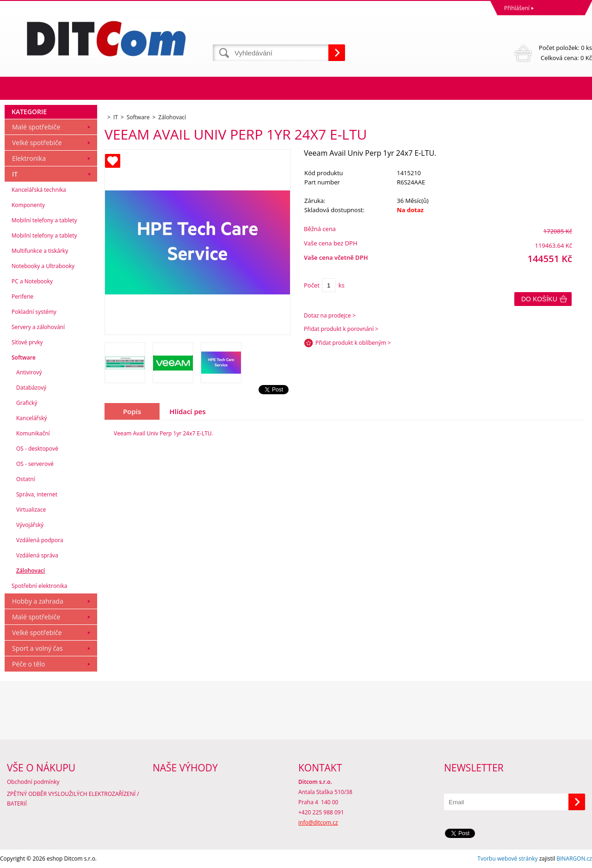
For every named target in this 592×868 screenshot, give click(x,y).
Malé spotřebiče (36, 127)
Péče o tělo (28, 664)
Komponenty (28, 205)
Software (24, 358)
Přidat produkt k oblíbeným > (353, 343)
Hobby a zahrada (38, 601)
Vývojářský (30, 525)
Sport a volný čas (37, 648)
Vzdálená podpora (40, 540)
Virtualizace (31, 510)
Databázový (31, 388)
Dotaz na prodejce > (330, 315)
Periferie (22, 296)
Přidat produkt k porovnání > (341, 329)
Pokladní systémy (34, 312)
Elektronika (29, 158)
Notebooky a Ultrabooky (43, 266)
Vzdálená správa (37, 555)
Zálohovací (31, 571)
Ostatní (26, 479)
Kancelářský (32, 418)
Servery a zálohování (38, 327)
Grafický (27, 403)
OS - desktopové (37, 449)
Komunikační (33, 433)
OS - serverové (35, 464)
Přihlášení (517, 8)
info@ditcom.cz (318, 822)
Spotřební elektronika (39, 586)
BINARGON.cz (574, 859)
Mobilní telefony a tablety (44, 220)
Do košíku (539, 299)
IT (15, 174)
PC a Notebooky (32, 281)
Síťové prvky (27, 342)
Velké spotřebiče (37, 143)
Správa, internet (37, 494)
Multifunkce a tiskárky (40, 251)
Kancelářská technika (39, 190)
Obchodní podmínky (33, 782)
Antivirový (29, 372)
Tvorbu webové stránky (507, 859)
